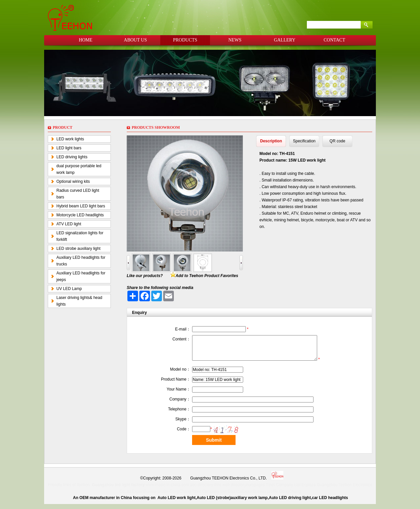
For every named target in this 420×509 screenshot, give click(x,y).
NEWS (235, 40)
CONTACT (335, 40)
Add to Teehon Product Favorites (207, 276)
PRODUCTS (185, 40)
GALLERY (285, 40)
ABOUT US (135, 40)
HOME (85, 40)
